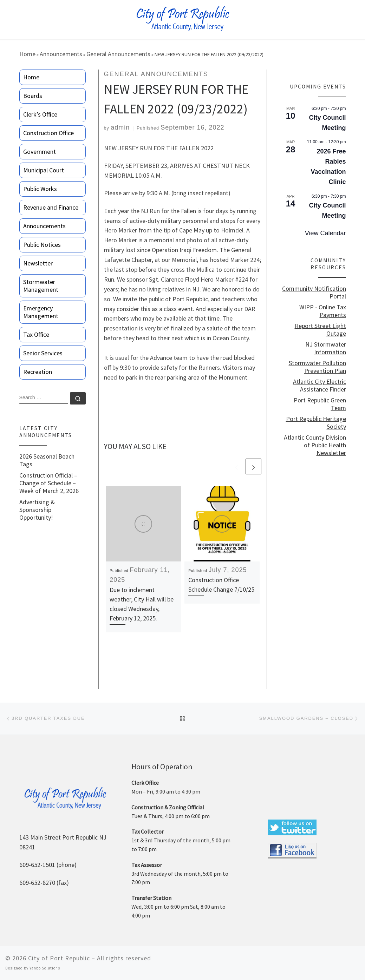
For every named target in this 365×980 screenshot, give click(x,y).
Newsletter (38, 263)
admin (120, 127)
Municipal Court (44, 170)
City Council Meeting (327, 123)
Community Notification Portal (314, 292)
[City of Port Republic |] (182, 19)
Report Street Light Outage (320, 330)
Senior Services (43, 353)
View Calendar (325, 233)
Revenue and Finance (51, 207)
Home (27, 54)
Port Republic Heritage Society (316, 423)
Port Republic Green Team (320, 404)
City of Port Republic (59, 958)
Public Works (40, 189)
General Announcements (118, 54)
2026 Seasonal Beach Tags (47, 460)
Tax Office (36, 334)
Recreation (38, 372)
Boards (33, 96)
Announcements (61, 54)
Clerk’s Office (40, 114)
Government (40, 152)
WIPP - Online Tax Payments (323, 311)
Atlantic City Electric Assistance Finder (320, 386)
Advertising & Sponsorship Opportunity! (37, 510)
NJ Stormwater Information (326, 348)
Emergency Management (41, 312)
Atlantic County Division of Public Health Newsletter (315, 445)
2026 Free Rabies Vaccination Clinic (328, 167)
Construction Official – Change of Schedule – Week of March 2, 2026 (49, 483)
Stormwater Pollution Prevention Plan (317, 367)
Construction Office (48, 133)
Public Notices (42, 245)
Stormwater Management (41, 286)
